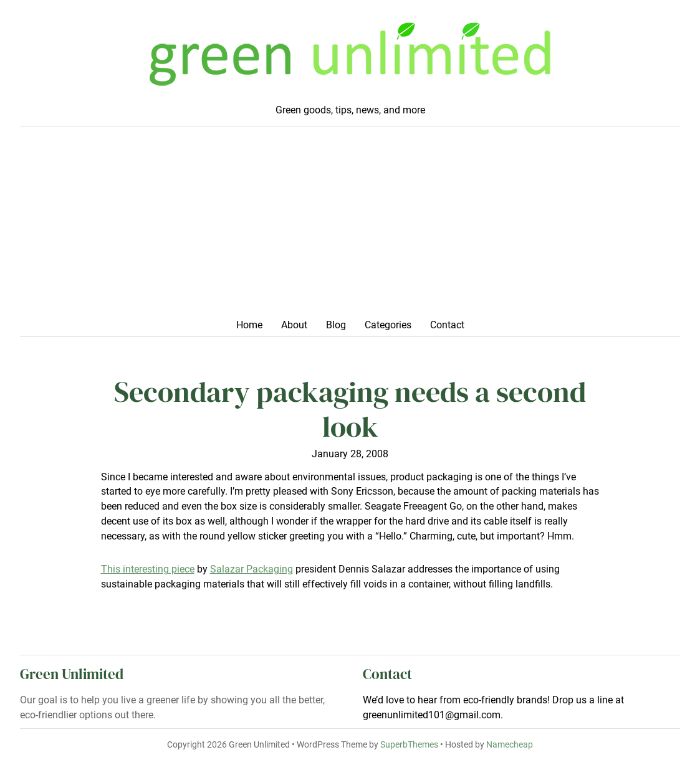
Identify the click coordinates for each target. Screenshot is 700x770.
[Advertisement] (350, 226)
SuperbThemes (409, 745)
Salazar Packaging (252, 569)
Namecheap (510, 745)
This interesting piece (148, 569)
